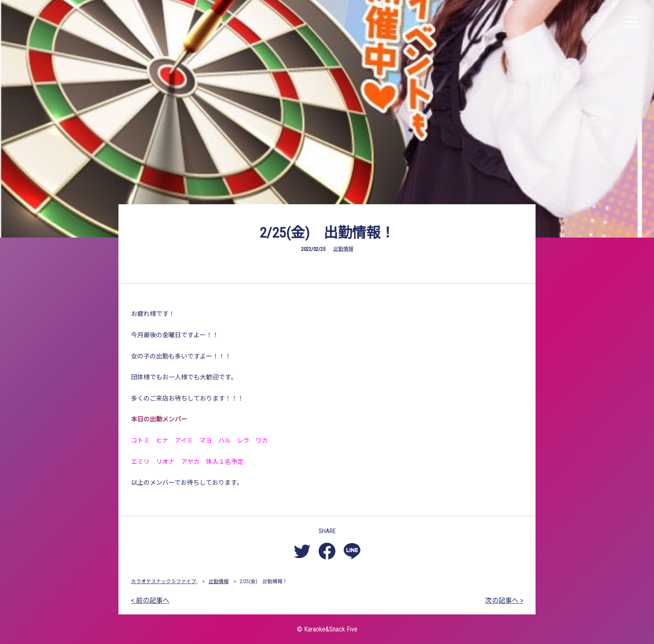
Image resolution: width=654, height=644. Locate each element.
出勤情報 (343, 249)
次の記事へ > (504, 600)
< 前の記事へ (150, 600)
